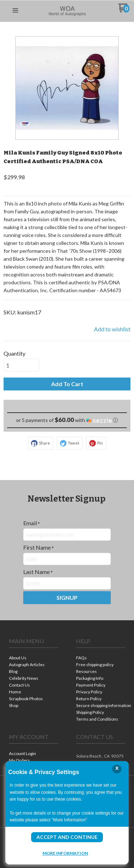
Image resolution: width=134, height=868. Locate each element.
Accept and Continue (67, 837)
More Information (65, 853)
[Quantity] (21, 365)
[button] (15, 11)
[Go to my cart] (124, 11)
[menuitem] (34, 658)
